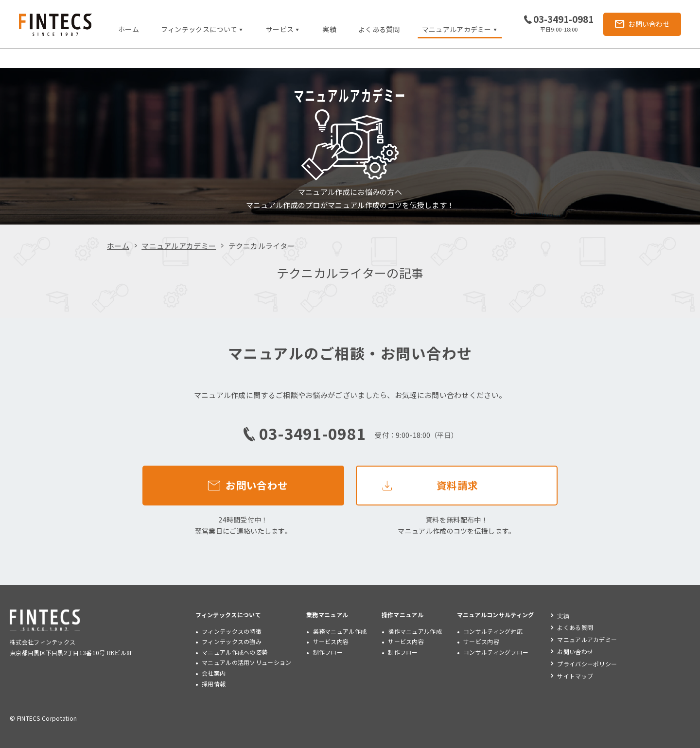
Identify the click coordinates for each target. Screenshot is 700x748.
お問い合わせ (575, 652)
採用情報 (214, 684)
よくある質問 (379, 29)
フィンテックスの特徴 (232, 631)
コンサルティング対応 (493, 631)
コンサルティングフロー (496, 652)
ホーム (129, 29)
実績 (329, 29)
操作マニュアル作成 (415, 631)
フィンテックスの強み (232, 641)
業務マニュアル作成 (340, 631)
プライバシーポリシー (587, 664)
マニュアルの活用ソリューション (247, 662)
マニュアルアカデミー (179, 246)
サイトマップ (575, 676)
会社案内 (214, 673)
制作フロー (328, 652)
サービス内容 (331, 641)
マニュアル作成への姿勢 (235, 652)
